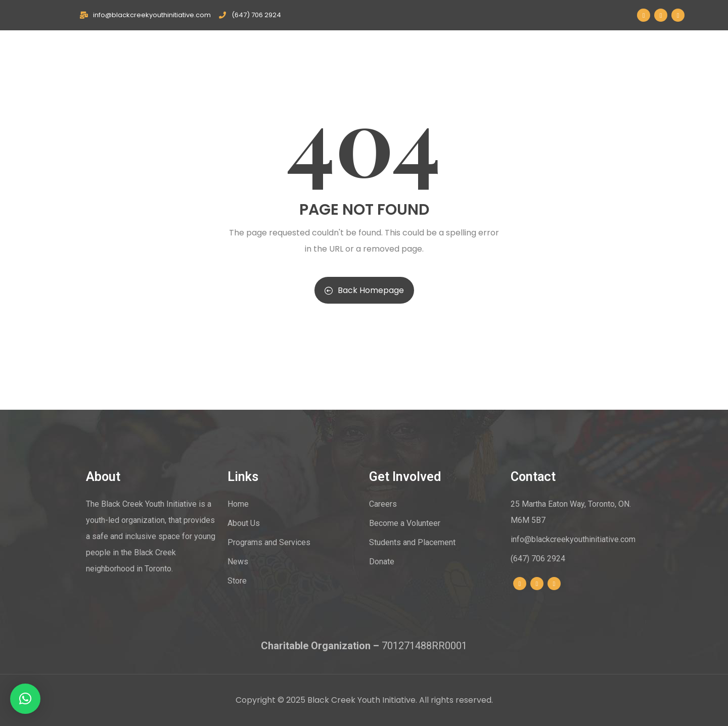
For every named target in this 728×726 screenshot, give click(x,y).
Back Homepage (364, 290)
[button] (25, 699)
